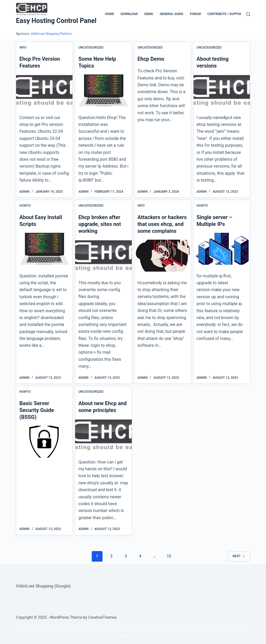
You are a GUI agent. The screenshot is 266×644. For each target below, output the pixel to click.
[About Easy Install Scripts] (44, 249)
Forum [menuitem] (195, 14)
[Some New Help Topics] (103, 90)
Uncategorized (91, 48)
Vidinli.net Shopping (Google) (43, 586)
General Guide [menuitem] (172, 14)
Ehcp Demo (151, 59)
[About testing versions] (222, 90)
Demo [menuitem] (149, 14)
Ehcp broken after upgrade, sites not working (100, 224)
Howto (25, 206)
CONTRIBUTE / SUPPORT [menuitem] (225, 14)
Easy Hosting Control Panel (56, 21)
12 (169, 556)
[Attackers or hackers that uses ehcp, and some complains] (163, 255)
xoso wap (242, 630)
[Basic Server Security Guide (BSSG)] (44, 442)
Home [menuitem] (109, 14)
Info (23, 48)
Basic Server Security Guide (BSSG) (37, 410)
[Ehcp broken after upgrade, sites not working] (103, 255)
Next (239, 556)
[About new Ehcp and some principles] (103, 435)
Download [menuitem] (129, 14)
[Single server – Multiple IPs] (222, 249)
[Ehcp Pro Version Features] (44, 90)
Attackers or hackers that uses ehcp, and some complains (162, 224)
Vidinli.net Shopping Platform (51, 34)
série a (195, 625)
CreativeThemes (103, 617)
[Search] (248, 14)
